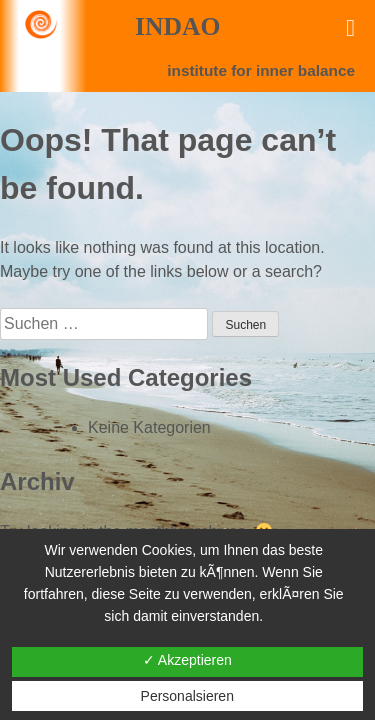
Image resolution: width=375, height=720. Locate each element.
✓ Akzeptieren (187, 660)
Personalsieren (187, 696)
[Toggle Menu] (350, 28)
